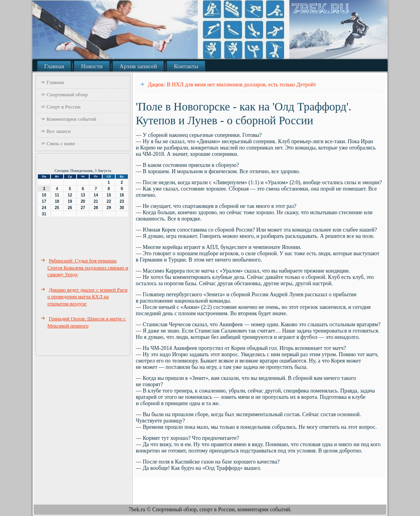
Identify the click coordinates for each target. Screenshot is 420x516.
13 (83, 195)
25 (57, 208)
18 (57, 201)
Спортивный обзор (67, 94)
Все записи (59, 131)
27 (83, 208)
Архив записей (138, 66)
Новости (92, 66)
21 (96, 201)
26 (70, 208)
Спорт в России (64, 107)
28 (96, 208)
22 (109, 201)
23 (122, 201)
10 (44, 195)
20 (83, 201)
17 (44, 201)
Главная (54, 66)
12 (70, 195)
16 (122, 195)
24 (44, 208)
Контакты (186, 66)
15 (109, 195)
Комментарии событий (71, 119)
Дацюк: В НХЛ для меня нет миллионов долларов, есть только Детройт (232, 85)
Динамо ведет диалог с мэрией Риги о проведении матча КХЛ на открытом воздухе (87, 297)
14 (96, 195)
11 (57, 195)
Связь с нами (61, 143)
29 (109, 208)
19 (70, 201)
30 (122, 208)
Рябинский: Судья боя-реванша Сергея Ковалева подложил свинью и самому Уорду (88, 267)
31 (44, 214)
